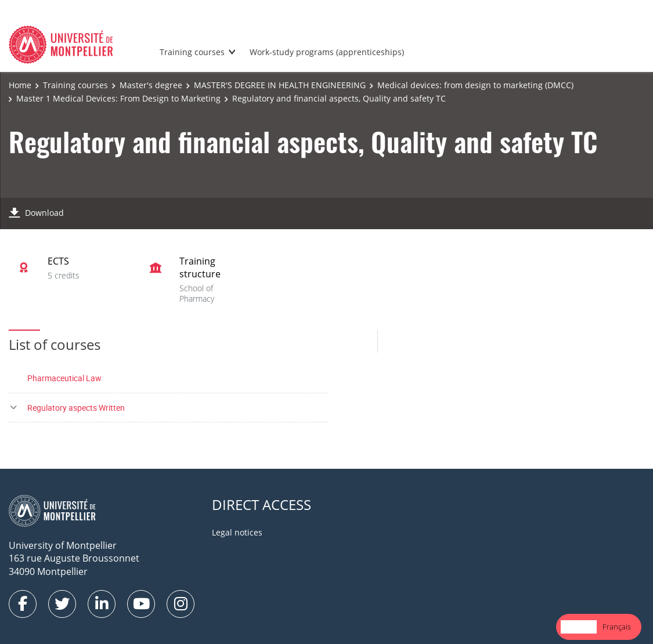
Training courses (192, 52)
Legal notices (237, 532)
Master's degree (151, 85)
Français (617, 627)
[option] (617, 627)
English (579, 627)
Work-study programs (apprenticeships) (327, 52)
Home (20, 85)
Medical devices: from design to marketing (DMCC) (475, 85)
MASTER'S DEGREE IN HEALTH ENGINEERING (280, 85)
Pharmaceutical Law (64, 378)
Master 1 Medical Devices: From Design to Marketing (118, 98)
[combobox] (579, 627)
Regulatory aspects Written (76, 408)
